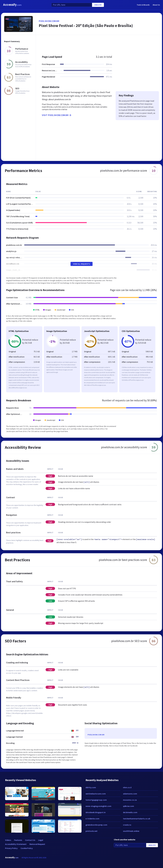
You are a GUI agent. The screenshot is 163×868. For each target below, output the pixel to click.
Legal (41, 840)
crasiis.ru (127, 825)
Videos (8, 840)
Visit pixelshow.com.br (57, 115)
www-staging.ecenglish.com (98, 806)
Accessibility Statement (16, 844)
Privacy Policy (11, 848)
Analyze (98, 5)
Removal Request (37, 844)
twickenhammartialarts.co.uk (137, 819)
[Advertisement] (99, 44)
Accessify (12, 5)
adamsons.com (130, 794)
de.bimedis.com (130, 812)
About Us (156, 5)
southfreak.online (131, 831)
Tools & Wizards (143, 5)
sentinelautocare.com (96, 794)
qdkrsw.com (128, 806)
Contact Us (30, 840)
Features (18, 840)
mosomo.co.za (130, 800)
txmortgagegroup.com (96, 800)
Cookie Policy (27, 848)
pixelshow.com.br (49, 21)
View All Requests (82, 264)
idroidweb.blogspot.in (96, 812)
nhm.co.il (127, 787)
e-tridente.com (92, 819)
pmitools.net (91, 831)
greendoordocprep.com (96, 825)
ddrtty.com (91, 787)
